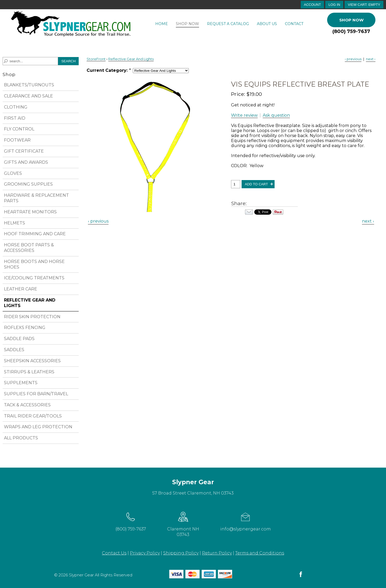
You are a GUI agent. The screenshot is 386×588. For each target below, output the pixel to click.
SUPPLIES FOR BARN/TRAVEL (36, 394)
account (312, 5)
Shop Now (187, 24)
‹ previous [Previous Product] (353, 59)
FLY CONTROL (19, 129)
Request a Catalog (228, 24)
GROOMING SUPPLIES (28, 184)
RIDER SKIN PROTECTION (32, 317)
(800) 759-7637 (351, 31)
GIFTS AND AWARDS (26, 162)
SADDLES (14, 350)
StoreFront (96, 59)
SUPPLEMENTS (21, 383)
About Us (267, 24)
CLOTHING (16, 107)
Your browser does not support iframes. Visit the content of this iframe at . (263, 212)
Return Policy (217, 553)
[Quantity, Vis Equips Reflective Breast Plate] (236, 184)
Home (162, 24)
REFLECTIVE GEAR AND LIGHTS (30, 303)
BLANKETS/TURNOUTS (29, 85)
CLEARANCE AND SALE (29, 96)
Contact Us (114, 553)
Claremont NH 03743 (183, 523)
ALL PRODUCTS (21, 438)
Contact (294, 24)
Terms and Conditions (260, 553)
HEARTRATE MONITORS (30, 212)
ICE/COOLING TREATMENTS (34, 278)
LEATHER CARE (21, 289)
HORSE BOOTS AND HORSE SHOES (34, 264)
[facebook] (301, 577)
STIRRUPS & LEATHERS (29, 372)
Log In (334, 5)
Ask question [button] (276, 115)
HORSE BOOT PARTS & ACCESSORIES (29, 248)
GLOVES (13, 173)
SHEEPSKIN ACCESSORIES (32, 361)
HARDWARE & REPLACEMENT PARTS (36, 198)
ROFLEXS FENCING (25, 328)
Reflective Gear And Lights (131, 59)
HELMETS (15, 223)
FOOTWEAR (17, 140)
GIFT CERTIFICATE (24, 151)
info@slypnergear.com (246, 521)
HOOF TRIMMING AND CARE (35, 234)
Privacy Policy (145, 553)
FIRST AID (15, 118)
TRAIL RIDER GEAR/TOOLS (33, 416)
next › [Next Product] (371, 59)
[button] (364, 5)
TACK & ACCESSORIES (27, 405)
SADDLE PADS (19, 339)
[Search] (30, 61)
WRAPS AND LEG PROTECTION (38, 427)
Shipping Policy (181, 553)
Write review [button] (244, 115)
